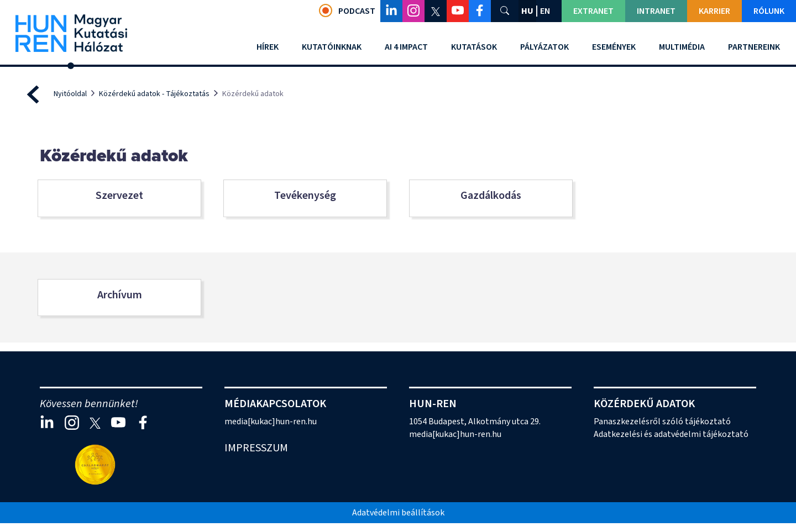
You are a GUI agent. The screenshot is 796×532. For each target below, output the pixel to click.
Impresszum (256, 448)
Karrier (714, 11)
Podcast (347, 10)
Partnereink (754, 47)
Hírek (268, 47)
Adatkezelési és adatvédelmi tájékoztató (671, 434)
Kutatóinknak (332, 47)
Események (614, 47)
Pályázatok (544, 47)
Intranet (656, 11)
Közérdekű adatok (644, 404)
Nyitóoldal (70, 94)
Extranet (593, 11)
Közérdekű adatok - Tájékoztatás (154, 94)
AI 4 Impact (406, 47)
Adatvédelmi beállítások (398, 513)
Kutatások (474, 47)
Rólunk (769, 11)
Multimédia (682, 47)
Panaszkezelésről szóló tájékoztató (662, 422)
